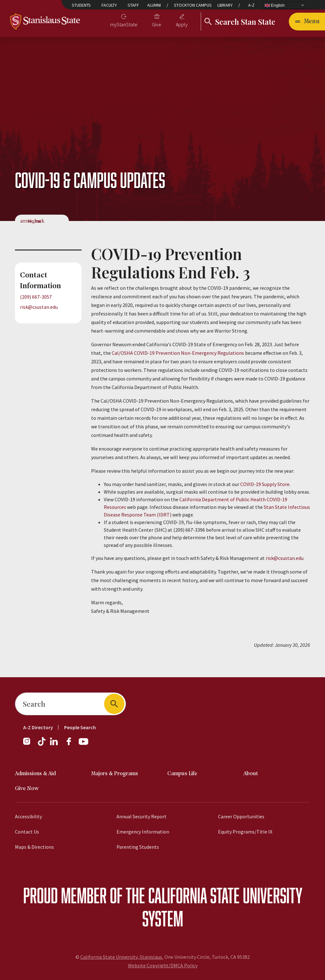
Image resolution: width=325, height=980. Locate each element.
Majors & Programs (115, 774)
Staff (133, 5)
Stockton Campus (193, 5)
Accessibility (28, 816)
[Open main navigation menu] (307, 22)
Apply (182, 24)
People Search (80, 727)
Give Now (27, 789)
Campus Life (182, 774)
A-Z (251, 5)
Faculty (109, 5)
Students (81, 5)
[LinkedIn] (54, 744)
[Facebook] (71, 744)
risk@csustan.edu (39, 307)
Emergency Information (143, 832)
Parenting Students (138, 847)
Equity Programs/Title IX (245, 832)
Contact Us (27, 832)
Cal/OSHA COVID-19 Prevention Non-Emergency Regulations (178, 353)
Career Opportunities (241, 816)
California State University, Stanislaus (121, 957)
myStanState (124, 24)
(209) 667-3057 (36, 297)
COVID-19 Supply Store (265, 484)
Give (157, 24)
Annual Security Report (142, 816)
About (251, 774)
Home (35, 221)
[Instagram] (29, 744)
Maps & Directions (34, 847)
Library (225, 5)
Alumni (154, 5)
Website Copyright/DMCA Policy (163, 965)
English (275, 5)
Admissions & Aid (35, 774)
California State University (225, 895)
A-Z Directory (38, 727)
